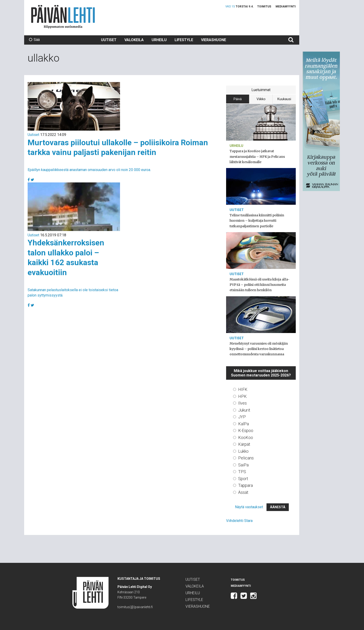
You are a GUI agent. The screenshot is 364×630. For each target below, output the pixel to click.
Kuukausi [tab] (284, 99)
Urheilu (159, 40)
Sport (243, 479)
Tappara (245, 485)
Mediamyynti (286, 7)
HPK (242, 396)
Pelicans (246, 458)
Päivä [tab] (238, 99)
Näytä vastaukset (249, 507)
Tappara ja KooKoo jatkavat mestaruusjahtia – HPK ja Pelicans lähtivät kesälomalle (257, 156)
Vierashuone (214, 40)
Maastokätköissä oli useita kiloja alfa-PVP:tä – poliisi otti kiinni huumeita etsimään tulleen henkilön (260, 285)
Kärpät (244, 444)
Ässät (243, 492)
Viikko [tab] (261, 99)
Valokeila (134, 40)
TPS (242, 472)
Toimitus (264, 7)
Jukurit (244, 410)
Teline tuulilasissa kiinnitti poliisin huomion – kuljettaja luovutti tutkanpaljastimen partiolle (257, 221)
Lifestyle (184, 40)
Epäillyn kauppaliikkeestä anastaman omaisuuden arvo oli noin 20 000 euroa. (89, 170)
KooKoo (246, 437)
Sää (34, 40)
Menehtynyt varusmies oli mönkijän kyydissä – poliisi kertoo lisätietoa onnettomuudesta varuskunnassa (259, 349)
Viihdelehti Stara (239, 521)
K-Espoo (246, 430)
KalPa (244, 424)
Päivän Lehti (63, 17)
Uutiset (109, 40)
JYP (242, 417)
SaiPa (243, 465)
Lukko (243, 451)
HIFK (243, 389)
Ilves (242, 403)
